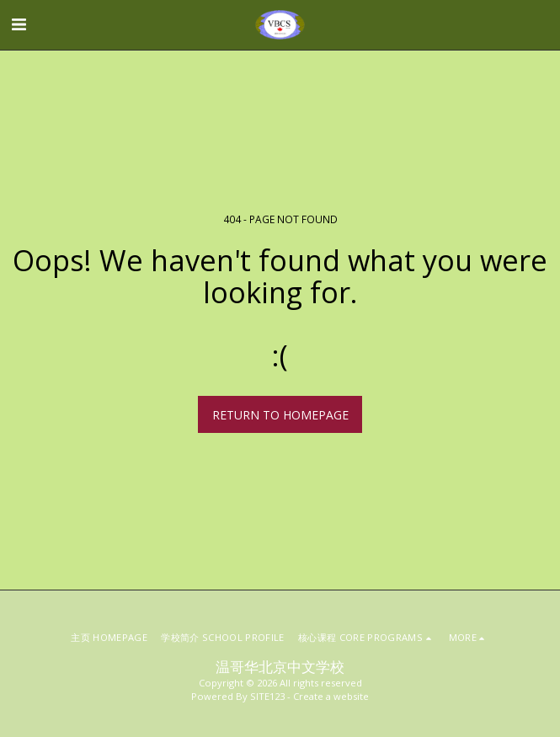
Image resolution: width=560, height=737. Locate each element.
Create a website (331, 696)
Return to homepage (280, 415)
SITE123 (267, 696)
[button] (19, 24)
